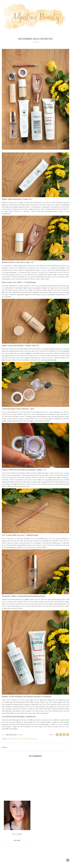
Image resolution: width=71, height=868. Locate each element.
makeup (20, 739)
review (26, 739)
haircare (12, 739)
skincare (34, 739)
